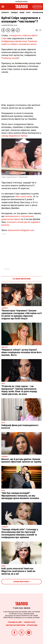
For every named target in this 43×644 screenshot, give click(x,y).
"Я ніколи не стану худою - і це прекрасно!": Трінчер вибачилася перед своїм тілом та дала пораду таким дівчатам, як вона (19, 390)
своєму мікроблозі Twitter (14, 136)
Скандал (14, 13)
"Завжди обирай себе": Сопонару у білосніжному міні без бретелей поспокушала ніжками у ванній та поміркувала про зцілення (20, 533)
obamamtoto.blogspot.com (21, 230)
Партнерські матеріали (15, 625)
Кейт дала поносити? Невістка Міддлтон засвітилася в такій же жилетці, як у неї (18, 571)
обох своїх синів (23, 196)
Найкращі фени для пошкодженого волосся (20, 427)
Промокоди (32, 625)
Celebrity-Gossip (10, 58)
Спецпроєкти (29, 622)
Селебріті (5, 13)
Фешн (22, 13)
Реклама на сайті (15, 622)
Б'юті (28, 13)
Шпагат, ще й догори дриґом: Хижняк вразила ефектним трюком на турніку (21, 461)
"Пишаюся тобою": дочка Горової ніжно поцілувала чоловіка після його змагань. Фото (21, 352)
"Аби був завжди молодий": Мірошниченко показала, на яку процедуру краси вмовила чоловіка (20, 496)
